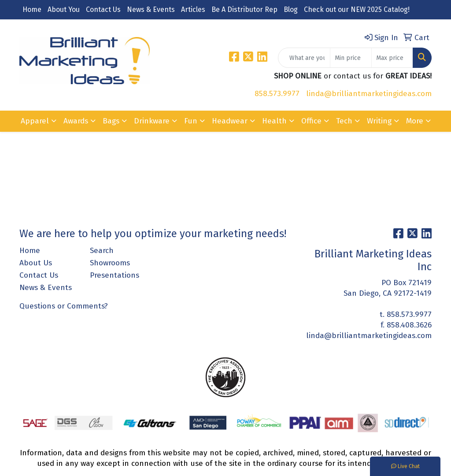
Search (102, 251)
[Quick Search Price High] (392, 58)
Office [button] (311, 121)
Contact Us (103, 9)
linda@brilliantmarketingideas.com (369, 94)
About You (64, 9)
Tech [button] (344, 121)
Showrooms (110, 263)
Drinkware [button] (152, 121)
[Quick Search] (304, 58)
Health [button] (274, 121)
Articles (193, 9)
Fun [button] (191, 121)
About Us (36, 263)
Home (32, 9)
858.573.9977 (277, 94)
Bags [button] (111, 121)
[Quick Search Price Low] (351, 58)
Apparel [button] (35, 121)
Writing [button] (379, 121)
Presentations (115, 275)
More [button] (415, 121)
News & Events (151, 9)
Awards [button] (76, 121)
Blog (291, 9)
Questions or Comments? (64, 306)
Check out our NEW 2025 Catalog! (357, 9)
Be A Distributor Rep (244, 9)
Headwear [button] (230, 121)
